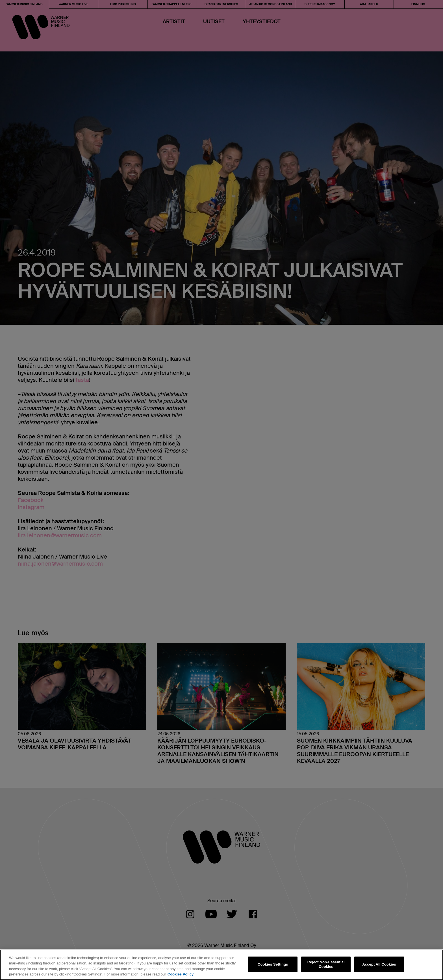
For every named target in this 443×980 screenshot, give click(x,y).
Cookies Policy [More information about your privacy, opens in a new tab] (181, 974)
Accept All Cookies (379, 964)
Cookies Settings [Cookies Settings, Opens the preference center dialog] (273, 964)
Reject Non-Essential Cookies (326, 964)
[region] (221, 965)
